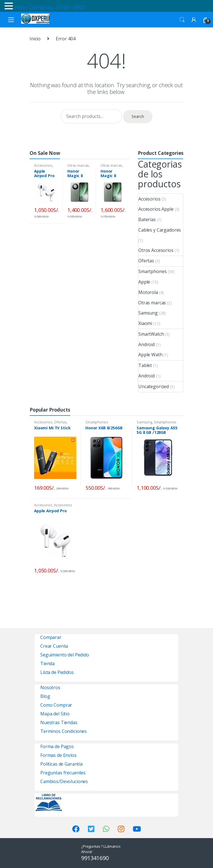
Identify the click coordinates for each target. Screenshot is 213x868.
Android (147, 344)
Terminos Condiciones (64, 731)
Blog (45, 696)
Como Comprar (56, 705)
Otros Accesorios (156, 250)
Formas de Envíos (58, 755)
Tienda (47, 663)
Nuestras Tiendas (59, 722)
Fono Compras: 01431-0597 (50, 7)
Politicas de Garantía (61, 764)
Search (182, 20)
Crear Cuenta (54, 646)
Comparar (51, 637)
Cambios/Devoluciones (64, 781)
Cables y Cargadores (160, 230)
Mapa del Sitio (55, 714)
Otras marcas (78, 165)
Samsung (148, 313)
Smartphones (152, 271)
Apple (144, 282)
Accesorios (43, 165)
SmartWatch (151, 334)
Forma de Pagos (57, 746)
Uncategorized (154, 386)
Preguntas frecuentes (63, 773)
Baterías (147, 219)
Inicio (35, 39)
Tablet (145, 365)
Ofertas (146, 261)
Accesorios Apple (156, 209)
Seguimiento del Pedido (65, 655)
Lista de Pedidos (57, 672)
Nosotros (50, 687)
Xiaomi (145, 323)
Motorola (148, 292)
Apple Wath (150, 355)
